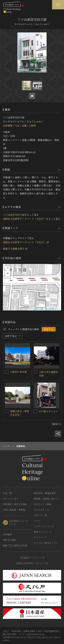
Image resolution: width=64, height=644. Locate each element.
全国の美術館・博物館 (14, 510)
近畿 (24, 126)
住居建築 (8, 126)
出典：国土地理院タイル (50, 309)
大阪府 (32, 126)
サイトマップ (40, 537)
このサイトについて (44, 526)
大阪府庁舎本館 (18, 372)
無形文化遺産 (10, 540)
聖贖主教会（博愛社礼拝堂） (20, 413)
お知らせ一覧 (40, 515)
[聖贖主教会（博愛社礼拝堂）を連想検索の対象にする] (7, 411)
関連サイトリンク (43, 532)
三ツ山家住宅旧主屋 (14, 215)
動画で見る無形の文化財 (15, 545)
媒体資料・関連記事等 (45, 493)
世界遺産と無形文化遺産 (15, 504)
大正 (17, 126)
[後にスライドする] (57, 424)
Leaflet (35, 309)
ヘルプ (37, 521)
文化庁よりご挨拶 (43, 504)
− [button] (8, 274)
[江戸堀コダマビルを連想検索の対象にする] (35, 411)
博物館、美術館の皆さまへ (47, 499)
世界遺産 (7, 534)
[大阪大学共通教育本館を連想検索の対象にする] (35, 372)
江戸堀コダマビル (48, 411)
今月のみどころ (42, 510)
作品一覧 (7, 493)
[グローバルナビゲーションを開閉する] (58, 5)
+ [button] (8, 269)
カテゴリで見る (11, 499)
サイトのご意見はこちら (46, 543)
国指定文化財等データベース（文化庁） (24, 219)
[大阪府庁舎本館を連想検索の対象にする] (7, 372)
